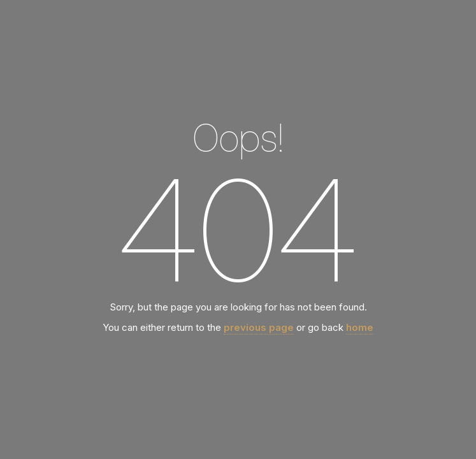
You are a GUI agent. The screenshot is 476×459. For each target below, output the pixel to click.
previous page (259, 327)
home (360, 327)
